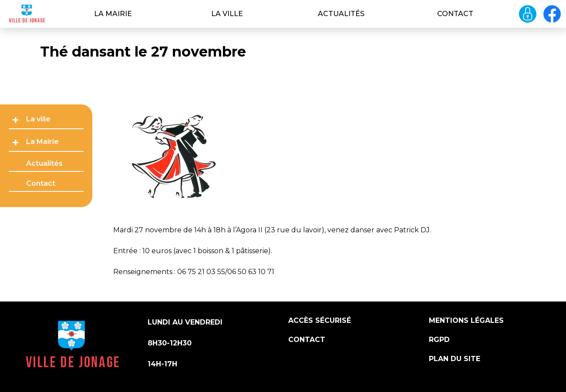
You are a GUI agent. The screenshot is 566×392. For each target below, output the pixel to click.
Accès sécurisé (320, 320)
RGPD (439, 340)
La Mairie (113, 14)
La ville (227, 14)
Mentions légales (466, 320)
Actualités (341, 14)
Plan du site (455, 359)
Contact (455, 14)
